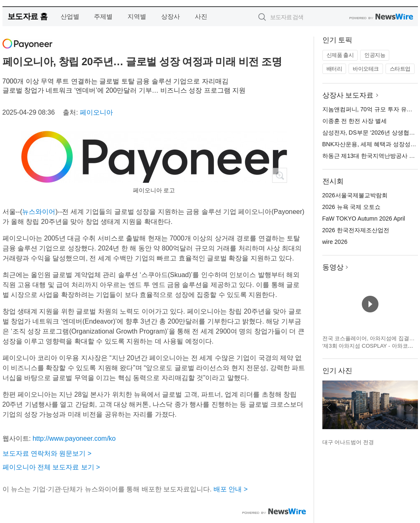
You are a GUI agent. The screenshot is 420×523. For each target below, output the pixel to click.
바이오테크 (366, 69)
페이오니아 (96, 112)
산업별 (70, 16)
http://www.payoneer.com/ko (74, 438)
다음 (411, 408)
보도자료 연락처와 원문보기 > (47, 453)
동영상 (333, 267)
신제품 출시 (340, 55)
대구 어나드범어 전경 (348, 442)
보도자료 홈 (28, 16)
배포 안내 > (231, 489)
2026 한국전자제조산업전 (356, 230)
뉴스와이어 (39, 212)
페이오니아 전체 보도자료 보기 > (51, 467)
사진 (201, 16)
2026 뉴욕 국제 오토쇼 (352, 207)
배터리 (334, 69)
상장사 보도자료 (348, 95)
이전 (329, 408)
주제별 (103, 16)
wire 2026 (335, 242)
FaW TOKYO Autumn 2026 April (364, 219)
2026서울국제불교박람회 (355, 195)
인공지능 (375, 55)
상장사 (171, 16)
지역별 (137, 16)
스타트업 (400, 69)
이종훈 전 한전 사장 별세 (355, 121)
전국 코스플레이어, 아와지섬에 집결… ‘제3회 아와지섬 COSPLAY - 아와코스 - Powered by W (370, 346)
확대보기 (280, 175)
